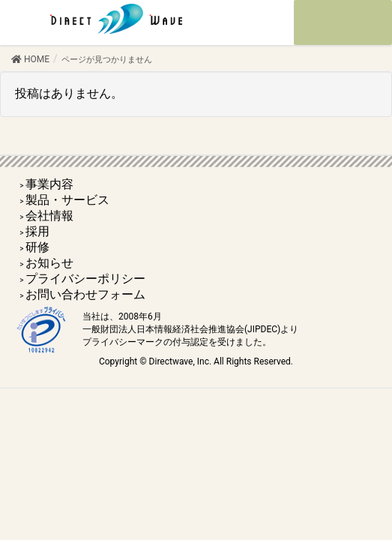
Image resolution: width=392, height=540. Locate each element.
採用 (37, 231)
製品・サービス (67, 200)
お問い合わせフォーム (85, 294)
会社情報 (49, 216)
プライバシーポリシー (85, 279)
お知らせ (49, 263)
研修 (37, 247)
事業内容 (49, 184)
